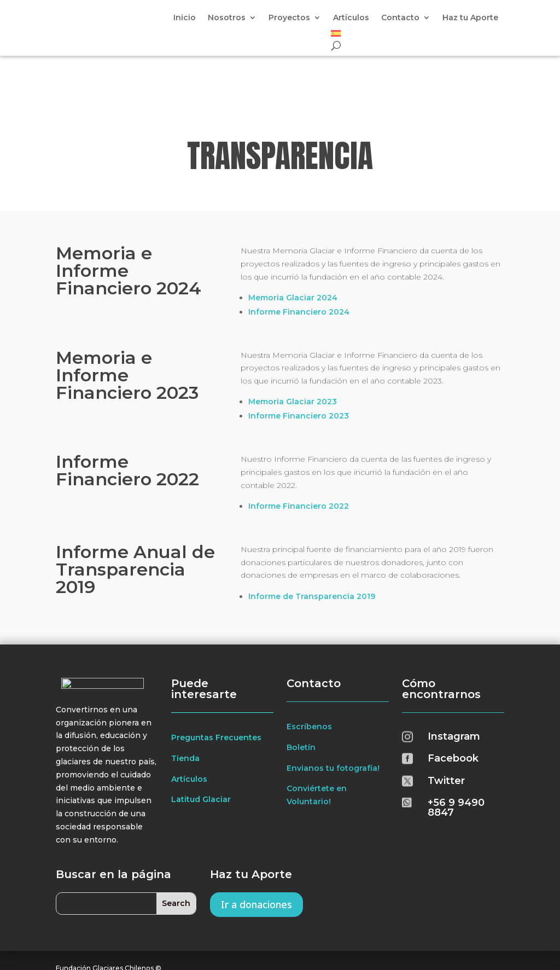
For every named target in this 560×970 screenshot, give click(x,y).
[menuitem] (336, 36)
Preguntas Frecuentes (216, 687)
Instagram (454, 686)
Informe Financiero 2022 (299, 455)
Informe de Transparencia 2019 (312, 545)
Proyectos (289, 18)
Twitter (446, 730)
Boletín (301, 696)
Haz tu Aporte (470, 18)
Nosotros (227, 18)
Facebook (453, 707)
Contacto (400, 18)
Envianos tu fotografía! (333, 717)
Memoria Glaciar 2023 (293, 351)
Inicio (185, 18)
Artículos (351, 18)
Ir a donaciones (256, 853)
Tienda (185, 707)
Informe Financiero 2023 (299, 365)
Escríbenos (309, 676)
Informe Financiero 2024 (299, 261)
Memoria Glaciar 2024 (293, 247)
